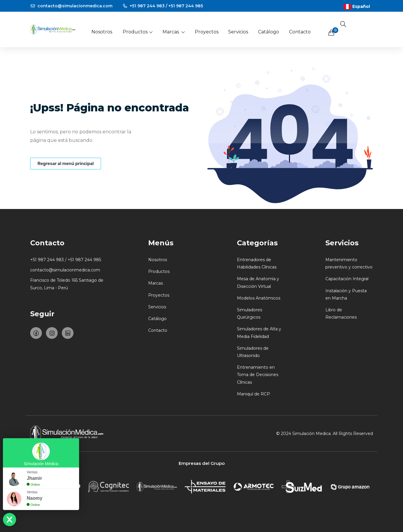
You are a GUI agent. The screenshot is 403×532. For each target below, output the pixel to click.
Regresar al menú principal (66, 164)
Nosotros (102, 32)
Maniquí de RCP (253, 394)
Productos (138, 32)
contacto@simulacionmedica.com (71, 6)
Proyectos (207, 32)
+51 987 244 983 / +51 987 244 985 (163, 6)
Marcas (174, 32)
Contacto (300, 32)
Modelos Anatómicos (259, 298)
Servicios (238, 32)
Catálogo (269, 32)
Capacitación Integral (347, 279)
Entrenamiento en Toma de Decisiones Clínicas (258, 375)
